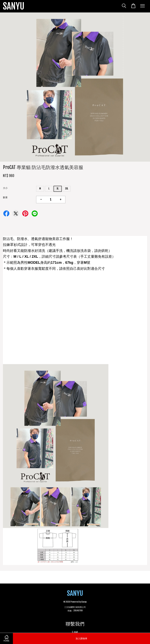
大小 (5, 188)
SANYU (14, 6)
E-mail (75, 632)
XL (58, 189)
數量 (5, 197)
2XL (67, 189)
